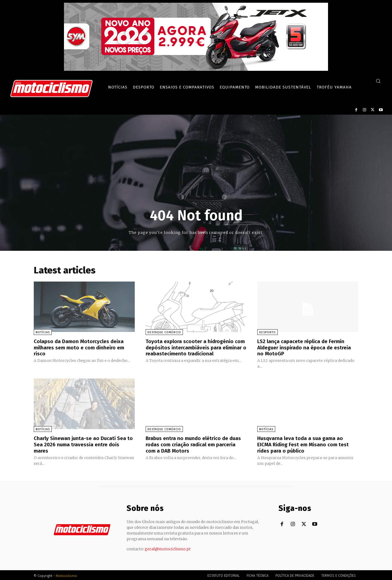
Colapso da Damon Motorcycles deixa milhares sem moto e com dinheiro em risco (82, 347)
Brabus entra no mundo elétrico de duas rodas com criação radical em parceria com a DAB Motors (196, 444)
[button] (378, 81)
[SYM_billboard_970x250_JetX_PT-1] (196, 69)
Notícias (43, 332)
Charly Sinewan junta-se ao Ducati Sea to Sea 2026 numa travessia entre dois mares (82, 444)
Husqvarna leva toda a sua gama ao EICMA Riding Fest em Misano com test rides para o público (305, 444)
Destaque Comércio (164, 332)
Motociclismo (66, 574)
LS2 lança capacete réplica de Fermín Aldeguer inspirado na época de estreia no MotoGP (307, 347)
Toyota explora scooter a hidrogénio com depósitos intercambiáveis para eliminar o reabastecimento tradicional (194, 347)
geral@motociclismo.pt (168, 548)
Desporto (267, 332)
